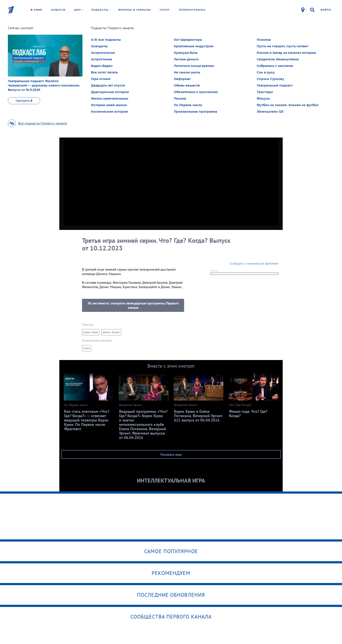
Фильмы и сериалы (135, 10)
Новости (58, 10)
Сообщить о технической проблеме (254, 263)
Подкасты (101, 10)
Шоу (79, 10)
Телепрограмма (192, 10)
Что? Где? (93, 29)
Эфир (38, 10)
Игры (87, 348)
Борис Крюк (91, 332)
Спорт (165, 10)
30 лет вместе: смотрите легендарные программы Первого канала (133, 305)
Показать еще (171, 454)
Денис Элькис (111, 332)
